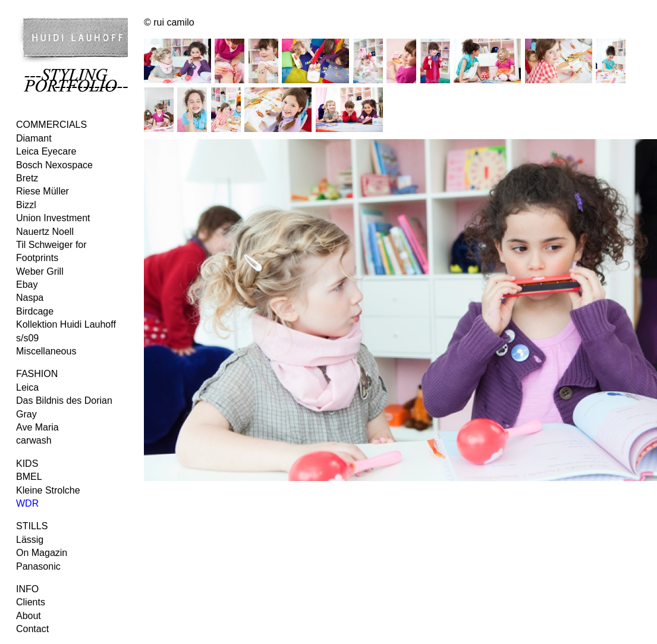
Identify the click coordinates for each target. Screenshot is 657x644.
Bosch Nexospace (54, 165)
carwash (34, 440)
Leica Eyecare (46, 151)
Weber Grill (40, 271)
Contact (32, 629)
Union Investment (53, 218)
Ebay (27, 285)
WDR (27, 503)
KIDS (27, 464)
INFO (27, 589)
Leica (27, 387)
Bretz (27, 178)
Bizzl (26, 205)
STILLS (32, 526)
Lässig (30, 540)
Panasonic (38, 566)
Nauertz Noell (45, 232)
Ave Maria (37, 427)
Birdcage (35, 311)
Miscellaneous (46, 351)
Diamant (34, 138)
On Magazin (42, 553)
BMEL (29, 477)
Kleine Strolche (48, 490)
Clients (31, 602)
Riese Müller (43, 191)
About (29, 616)
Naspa (30, 298)
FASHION (37, 374)
